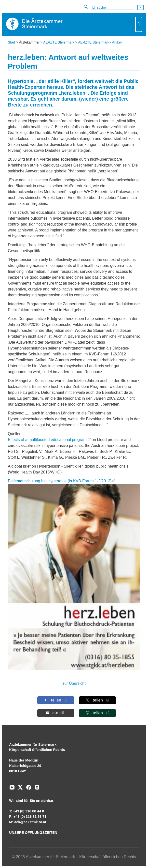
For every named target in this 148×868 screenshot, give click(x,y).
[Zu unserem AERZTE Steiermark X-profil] (19, 789)
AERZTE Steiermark (59, 42)
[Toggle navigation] (139, 24)
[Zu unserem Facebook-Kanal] (27, 789)
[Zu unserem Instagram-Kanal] (36, 789)
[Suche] (113, 8)
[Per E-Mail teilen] (55, 713)
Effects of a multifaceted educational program (47, 440)
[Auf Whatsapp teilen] (97, 713)
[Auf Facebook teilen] (55, 700)
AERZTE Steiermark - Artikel (100, 42)
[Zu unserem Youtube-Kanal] (12, 789)
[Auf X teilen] (97, 700)
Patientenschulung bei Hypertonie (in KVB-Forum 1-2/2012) (60, 481)
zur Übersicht (74, 683)
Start (12, 42)
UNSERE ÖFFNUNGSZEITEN (33, 833)
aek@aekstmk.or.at (30, 822)
